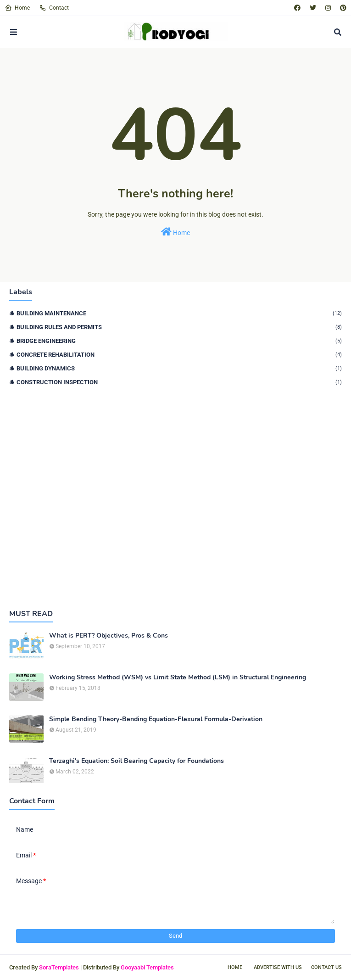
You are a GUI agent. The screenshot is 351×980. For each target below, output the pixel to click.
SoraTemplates (59, 967)
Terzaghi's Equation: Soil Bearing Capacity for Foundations (136, 761)
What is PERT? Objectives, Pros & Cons (109, 636)
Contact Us (326, 967)
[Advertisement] (175, 497)
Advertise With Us (278, 967)
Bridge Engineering (179, 341)
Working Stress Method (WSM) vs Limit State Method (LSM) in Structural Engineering (178, 678)
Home (17, 8)
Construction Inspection (179, 382)
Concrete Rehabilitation (179, 355)
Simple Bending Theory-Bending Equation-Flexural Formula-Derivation (156, 719)
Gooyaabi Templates (147, 967)
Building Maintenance (179, 313)
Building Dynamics (179, 368)
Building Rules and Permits (179, 327)
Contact (54, 8)
